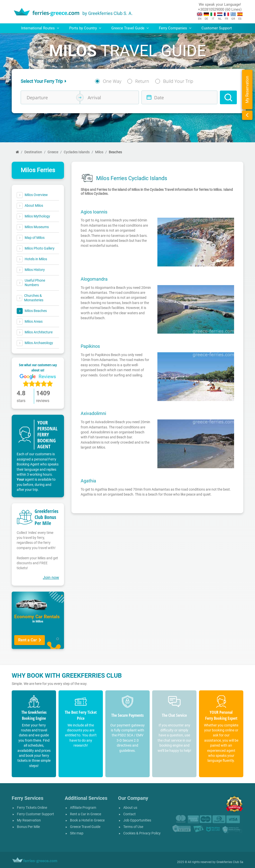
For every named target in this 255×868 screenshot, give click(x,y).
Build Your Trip (178, 81)
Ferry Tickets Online (32, 808)
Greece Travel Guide (85, 827)
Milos (99, 152)
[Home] (17, 152)
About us (130, 808)
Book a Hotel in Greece (87, 820)
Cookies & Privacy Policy (142, 833)
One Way (112, 81)
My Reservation (29, 820)
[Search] (228, 97)
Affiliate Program (83, 808)
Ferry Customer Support (35, 814)
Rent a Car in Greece (86, 814)
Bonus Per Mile (28, 827)
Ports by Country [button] (85, 28)
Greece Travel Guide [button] (130, 28)
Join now (51, 578)
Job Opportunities (137, 820)
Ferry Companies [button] (175, 28)
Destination (33, 152)
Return (142, 81)
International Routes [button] (40, 28)
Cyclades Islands (77, 152)
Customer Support (217, 28)
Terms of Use (133, 827)
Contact (129, 814)
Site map (77, 833)
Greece (53, 152)
